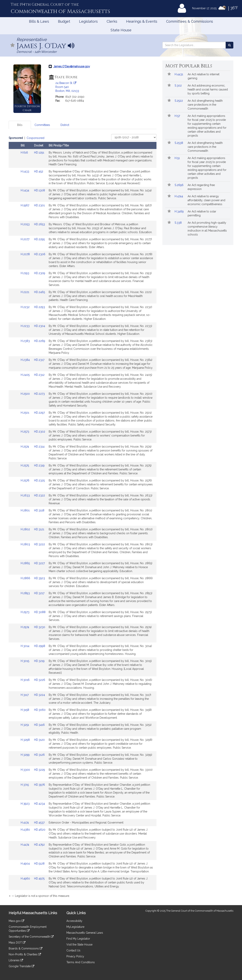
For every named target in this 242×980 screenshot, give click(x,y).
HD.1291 (39, 153)
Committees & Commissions (190, 21)
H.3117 (25, 695)
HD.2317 (39, 360)
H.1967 (25, 205)
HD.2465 (40, 292)
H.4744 (179, 196)
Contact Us (73, 950)
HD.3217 (39, 593)
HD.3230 (40, 627)
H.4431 (179, 74)
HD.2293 (40, 307)
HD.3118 (39, 510)
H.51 (178, 158)
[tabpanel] (83, 518)
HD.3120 (39, 740)
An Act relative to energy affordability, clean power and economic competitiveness (206, 200)
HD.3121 (39, 529)
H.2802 (26, 529)
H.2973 (25, 612)
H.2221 (25, 292)
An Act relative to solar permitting (202, 213)
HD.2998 (40, 646)
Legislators (88, 21)
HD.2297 (39, 413)
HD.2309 (40, 273)
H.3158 (25, 710)
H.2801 (26, 510)
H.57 (178, 116)
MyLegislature (75, 927)
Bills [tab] (20, 125)
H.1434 (25, 190)
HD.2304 (40, 326)
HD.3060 (40, 710)
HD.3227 (39, 563)
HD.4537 (39, 823)
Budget (64, 21)
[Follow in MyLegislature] (13, 45)
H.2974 (25, 627)
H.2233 (26, 326)
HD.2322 (40, 495)
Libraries (16, 960)
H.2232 (26, 307)
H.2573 (25, 432)
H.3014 (25, 646)
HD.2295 (39, 239)
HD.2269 (40, 341)
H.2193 (25, 273)
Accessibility (74, 921)
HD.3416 (39, 725)
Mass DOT (17, 943)
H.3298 (26, 740)
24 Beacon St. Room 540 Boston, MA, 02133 (67, 87)
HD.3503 (40, 578)
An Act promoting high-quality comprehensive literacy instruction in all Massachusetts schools (207, 229)
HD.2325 (39, 480)
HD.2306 (40, 254)
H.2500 (26, 394)
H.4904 (26, 864)
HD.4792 (39, 845)
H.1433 (25, 171)
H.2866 (26, 578)
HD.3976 (40, 785)
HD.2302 (40, 432)
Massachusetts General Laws (85, 933)
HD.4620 (40, 830)
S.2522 (179, 101)
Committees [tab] (42, 125)
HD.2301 (39, 205)
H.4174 (25, 823)
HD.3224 (40, 695)
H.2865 (26, 563)
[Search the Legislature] (229, 45)
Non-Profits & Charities (25, 954)
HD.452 (39, 171)
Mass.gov (16, 921)
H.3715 (25, 785)
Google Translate (21, 966)
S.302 (179, 86)
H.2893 (26, 593)
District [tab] (65, 125)
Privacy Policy (75, 956)
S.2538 (179, 143)
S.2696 (179, 185)
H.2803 (26, 544)
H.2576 (25, 480)
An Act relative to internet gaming (203, 76)
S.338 (179, 223)
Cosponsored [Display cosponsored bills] (35, 138)
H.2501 (25, 413)
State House (121, 30)
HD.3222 (40, 544)
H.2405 (26, 375)
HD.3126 (39, 755)
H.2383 (26, 341)
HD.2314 (39, 447)
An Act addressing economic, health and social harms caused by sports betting (208, 89)
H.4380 (26, 830)
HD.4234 (40, 804)
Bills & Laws (39, 21)
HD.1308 (40, 190)
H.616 (25, 153)
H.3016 (26, 680)
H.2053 (26, 224)
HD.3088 (40, 612)
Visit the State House (79, 945)
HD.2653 (40, 224)
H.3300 (26, 770)
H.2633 (26, 495)
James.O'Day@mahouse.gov (72, 66)
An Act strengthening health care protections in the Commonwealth (205, 105)
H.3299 (26, 755)
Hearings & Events (142, 21)
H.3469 (180, 211)
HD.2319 (39, 465)
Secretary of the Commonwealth (31, 937)
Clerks (112, 21)
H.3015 (25, 661)
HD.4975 (39, 879)
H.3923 (26, 804)
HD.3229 (40, 770)
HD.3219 (39, 661)
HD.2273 (39, 394)
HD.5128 (39, 864)
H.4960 (26, 879)
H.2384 (26, 360)
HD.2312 (39, 375)
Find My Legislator (78, 939)
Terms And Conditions (81, 962)
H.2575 (25, 465)
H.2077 (25, 239)
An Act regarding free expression (201, 187)
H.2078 (26, 254)
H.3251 (25, 725)
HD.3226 (40, 680)
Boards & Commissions (26, 948)
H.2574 (25, 447)
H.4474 (25, 845)
